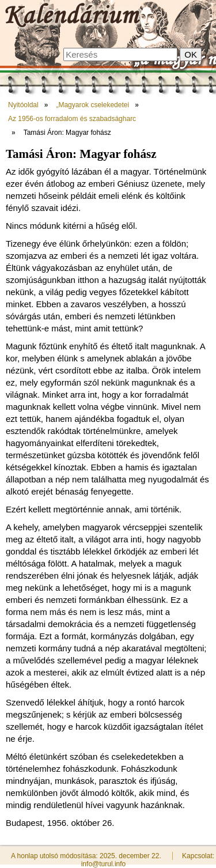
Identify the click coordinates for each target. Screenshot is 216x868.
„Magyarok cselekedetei (92, 105)
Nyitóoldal (23, 105)
